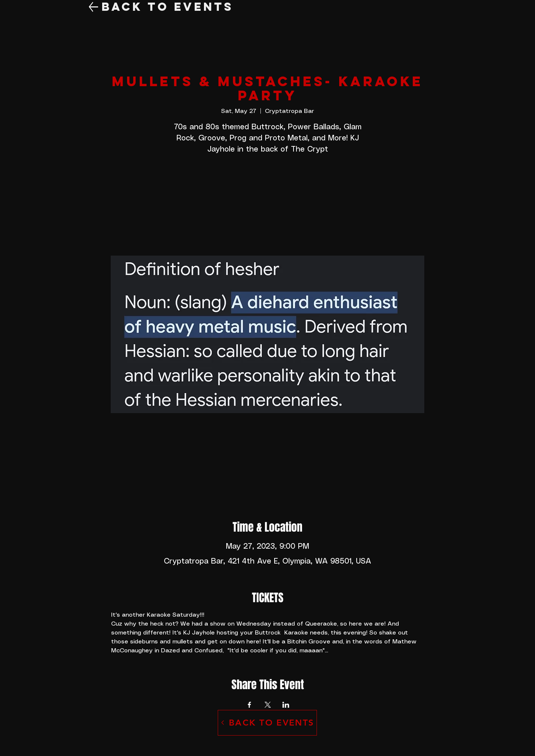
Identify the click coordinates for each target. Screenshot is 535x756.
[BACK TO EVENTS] (267, 723)
